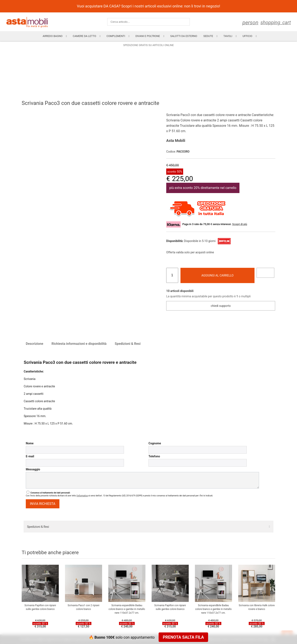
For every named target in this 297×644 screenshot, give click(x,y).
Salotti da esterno (184, 36)
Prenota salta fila (183, 637)
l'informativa (82, 496)
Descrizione (35, 344)
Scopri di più (240, 224)
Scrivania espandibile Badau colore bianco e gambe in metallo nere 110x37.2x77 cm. (127, 609)
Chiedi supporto (221, 306)
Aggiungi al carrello (218, 275)
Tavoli (228, 36)
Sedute (208, 36)
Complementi (116, 36)
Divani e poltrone (148, 36)
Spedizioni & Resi (128, 344)
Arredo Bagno (53, 36)
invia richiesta (43, 504)
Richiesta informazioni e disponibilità (79, 344)
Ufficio (247, 36)
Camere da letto (84, 36)
